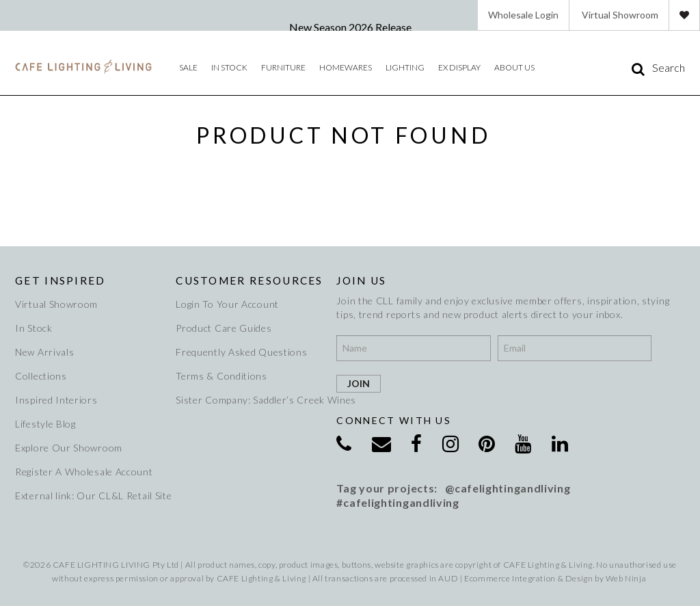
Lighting (405, 67)
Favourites (684, 15)
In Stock (34, 328)
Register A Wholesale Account (84, 472)
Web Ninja (626, 578)
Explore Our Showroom (69, 448)
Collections (41, 376)
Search (669, 68)
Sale (188, 67)
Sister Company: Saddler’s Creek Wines (250, 400)
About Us (514, 67)
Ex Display (459, 67)
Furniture (283, 67)
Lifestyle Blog (45, 424)
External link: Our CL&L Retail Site (89, 496)
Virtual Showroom (620, 15)
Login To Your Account (227, 304)
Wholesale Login (523, 15)
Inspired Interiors (56, 400)
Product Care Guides (224, 328)
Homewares (346, 67)
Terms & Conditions (221, 376)
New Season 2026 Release (350, 27)
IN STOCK (229, 67)
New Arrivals (44, 352)
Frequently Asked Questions (241, 352)
